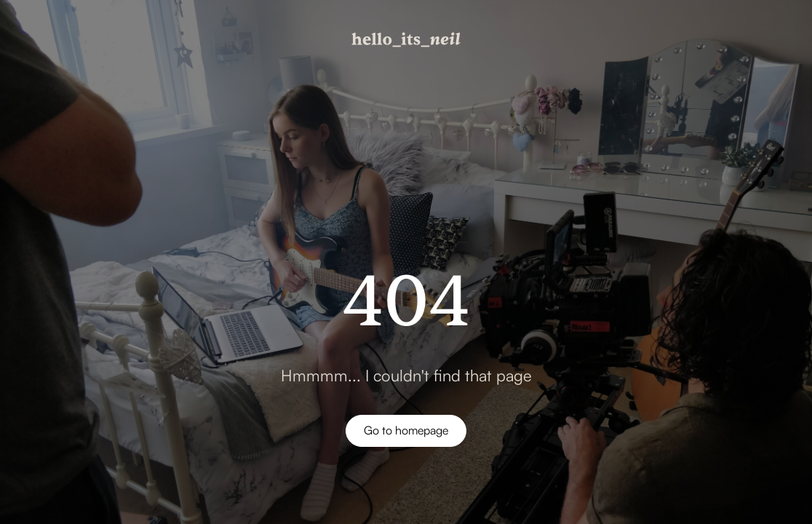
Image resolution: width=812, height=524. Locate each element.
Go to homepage (406, 430)
